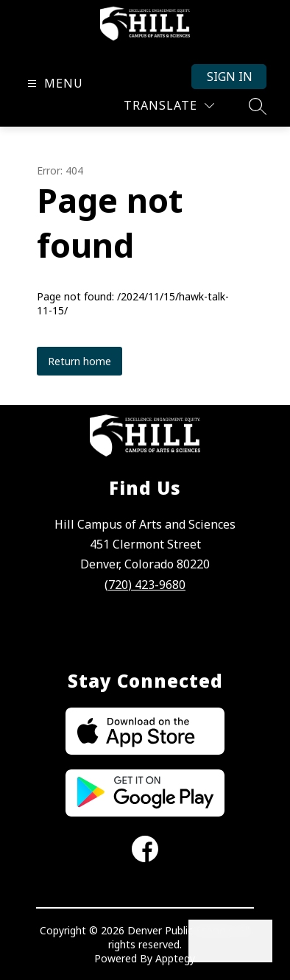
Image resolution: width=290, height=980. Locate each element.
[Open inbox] (210, 941)
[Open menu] (53, 84)
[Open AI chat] (251, 941)
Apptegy (175, 958)
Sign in (230, 77)
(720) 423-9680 (145, 585)
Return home (79, 361)
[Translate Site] (169, 106)
